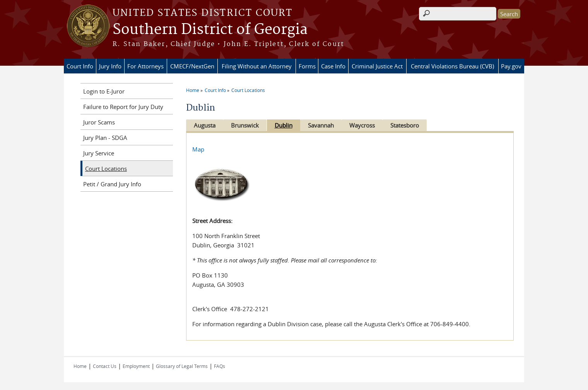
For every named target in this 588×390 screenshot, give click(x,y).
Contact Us (105, 366)
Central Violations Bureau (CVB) (452, 66)
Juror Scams (99, 122)
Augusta (205, 125)
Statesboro (414, 125)
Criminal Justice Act (377, 66)
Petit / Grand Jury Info (112, 184)
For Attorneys (145, 66)
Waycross (369, 125)
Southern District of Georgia (210, 30)
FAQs (220, 366)
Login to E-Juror (104, 91)
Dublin (287, 125)
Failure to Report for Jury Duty (123, 107)
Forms (307, 66)
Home (193, 90)
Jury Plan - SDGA (105, 138)
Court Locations (248, 90)
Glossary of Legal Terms (182, 366)
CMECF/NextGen (192, 66)
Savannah (326, 125)
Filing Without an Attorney (257, 66)
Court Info (80, 66)
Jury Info (110, 66)
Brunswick (247, 125)
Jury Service (99, 153)
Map (198, 149)
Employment (136, 366)
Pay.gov (511, 66)
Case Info (333, 66)
